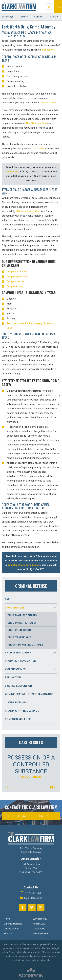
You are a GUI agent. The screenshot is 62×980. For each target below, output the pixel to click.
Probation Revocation (21, 661)
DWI (7, 599)
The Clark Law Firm (36, 123)
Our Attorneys (11, 929)
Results (23, 17)
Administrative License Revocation (29, 694)
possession (49, 50)
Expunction (13, 677)
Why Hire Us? (40, 919)
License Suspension (18, 686)
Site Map (9, 934)
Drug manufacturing (18, 272)
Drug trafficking (15, 286)
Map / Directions (31, 898)
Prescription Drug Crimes (25, 645)
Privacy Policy (40, 934)
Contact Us (39, 929)
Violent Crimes (15, 669)
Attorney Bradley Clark (29, 211)
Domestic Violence (18, 719)
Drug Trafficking (20, 637)
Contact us (12, 172)
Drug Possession (19, 630)
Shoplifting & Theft (19, 653)
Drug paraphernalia (17, 276)
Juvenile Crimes (16, 703)
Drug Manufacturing (22, 615)
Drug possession (16, 281)
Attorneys (8, 17)
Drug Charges (15, 608)
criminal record (48, 103)
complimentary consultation (24, 565)
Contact (39, 17)
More (54, 17)
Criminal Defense (13, 924)
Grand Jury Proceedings (22, 711)
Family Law (39, 924)
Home (7, 919)
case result (38, 149)
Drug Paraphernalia (22, 623)
